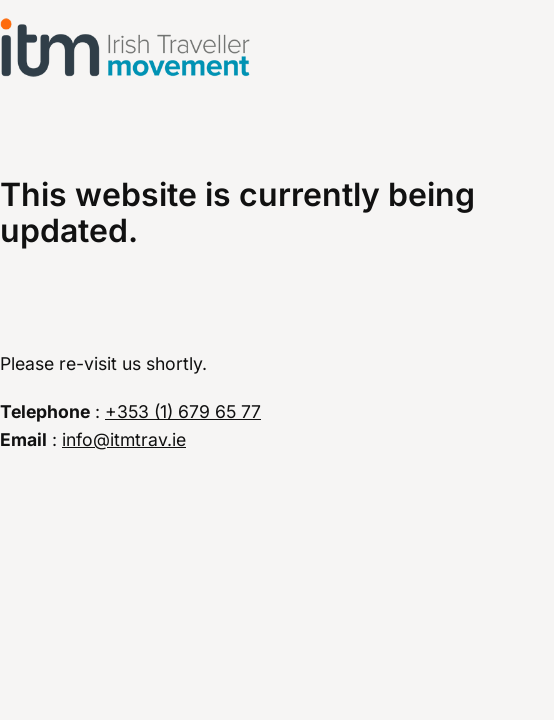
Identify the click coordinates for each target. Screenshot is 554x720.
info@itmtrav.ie (124, 439)
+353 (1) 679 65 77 (183, 411)
